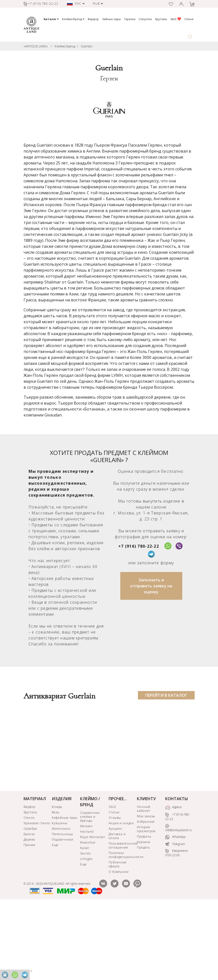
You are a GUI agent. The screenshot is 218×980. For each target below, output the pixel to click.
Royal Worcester (93, 910)
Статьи (189, 19)
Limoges (86, 932)
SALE (176, 19)
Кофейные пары (65, 891)
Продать (143, 921)
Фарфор (93, 19)
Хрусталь (161, 19)
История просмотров (146, 902)
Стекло (29, 891)
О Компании (119, 945)
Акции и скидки (121, 896)
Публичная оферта (118, 937)
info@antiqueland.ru (179, 901)
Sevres (85, 927)
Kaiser (85, 921)
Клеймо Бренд (65, 46)
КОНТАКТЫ (177, 872)
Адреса (173, 881)
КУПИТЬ (48, 829)
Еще (55, 918)
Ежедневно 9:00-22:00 (176, 926)
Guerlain (87, 46)
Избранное (146, 895)
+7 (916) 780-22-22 (139, 546)
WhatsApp (175, 910)
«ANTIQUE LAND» (36, 46)
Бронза (29, 907)
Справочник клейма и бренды (90, 890)
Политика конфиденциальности (122, 928)
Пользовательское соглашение (122, 919)
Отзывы (115, 891)
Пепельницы (62, 907)
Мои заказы (146, 889)
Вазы (56, 885)
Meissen (86, 899)
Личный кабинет (144, 882)
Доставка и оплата (117, 909)
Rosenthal (88, 916)
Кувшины (60, 896)
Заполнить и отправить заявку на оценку (151, 586)
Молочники (61, 902)
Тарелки (130, 19)
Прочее (30, 918)
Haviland (87, 905)
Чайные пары (111, 19)
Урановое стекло (37, 896)
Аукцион (115, 902)
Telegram (175, 917)
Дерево (30, 913)
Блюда (57, 880)
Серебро (31, 902)
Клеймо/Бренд (73, 19)
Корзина (144, 915)
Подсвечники (63, 913)
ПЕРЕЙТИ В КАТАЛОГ (166, 695)
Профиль (144, 910)
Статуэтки (145, 19)
